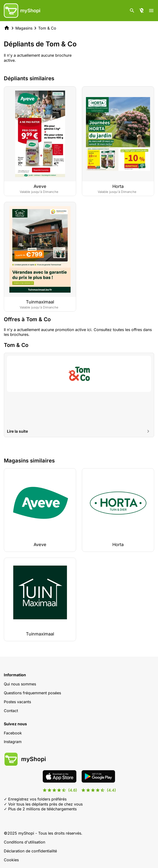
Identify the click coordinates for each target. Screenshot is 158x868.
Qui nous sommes (20, 684)
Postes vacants (17, 702)
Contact (11, 711)
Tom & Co (47, 28)
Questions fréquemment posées (32, 693)
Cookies (11, 860)
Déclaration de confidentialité (30, 851)
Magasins (24, 28)
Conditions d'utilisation (24, 842)
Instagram (13, 742)
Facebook (13, 733)
